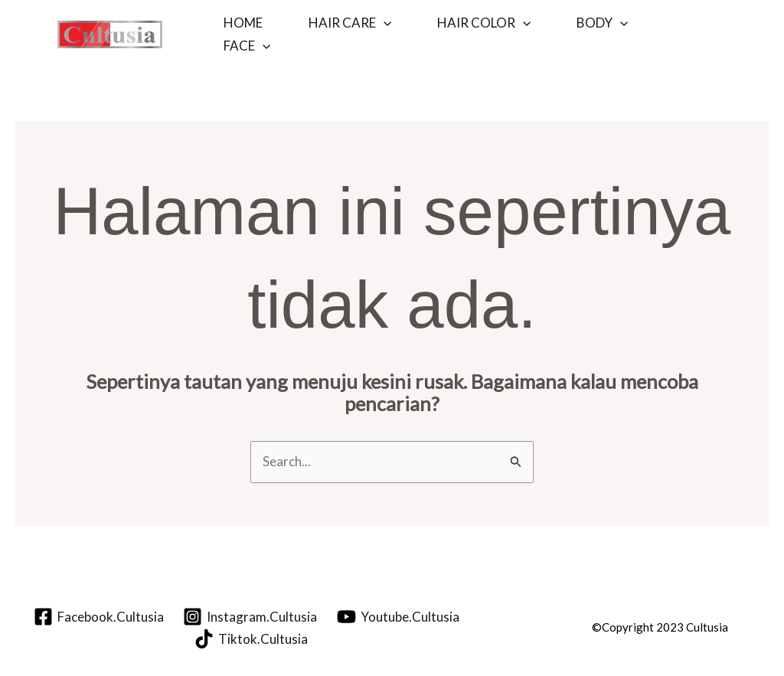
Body (602, 23)
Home (243, 23)
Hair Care (350, 23)
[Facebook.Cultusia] (99, 617)
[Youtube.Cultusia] (398, 617)
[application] (384, 23)
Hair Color (484, 23)
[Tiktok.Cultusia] (251, 639)
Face (247, 46)
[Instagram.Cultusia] (250, 617)
